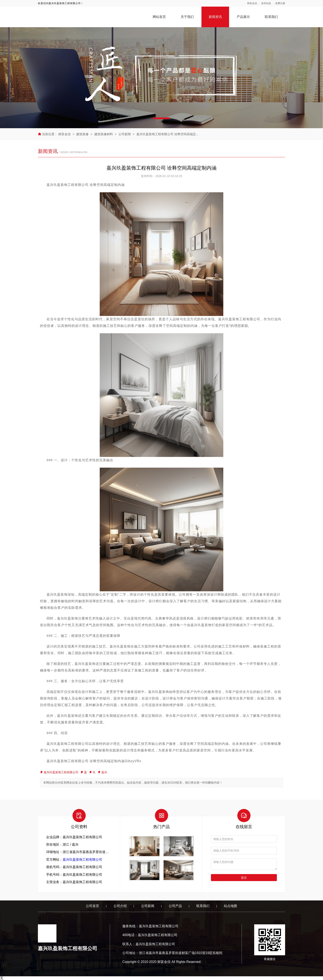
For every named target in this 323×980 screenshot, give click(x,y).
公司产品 (175, 906)
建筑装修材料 (104, 134)
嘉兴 (102, 772)
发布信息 (266, 3)
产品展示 (243, 17)
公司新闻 (125, 134)
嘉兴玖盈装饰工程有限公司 (59, 772)
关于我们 (187, 17)
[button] (161, 118)
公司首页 (92, 906)
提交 (244, 878)
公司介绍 (120, 906)
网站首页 (159, 17)
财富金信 (252, 3)
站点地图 (231, 906)
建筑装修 (82, 134)
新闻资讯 (215, 17)
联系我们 (271, 17)
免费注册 (280, 3)
